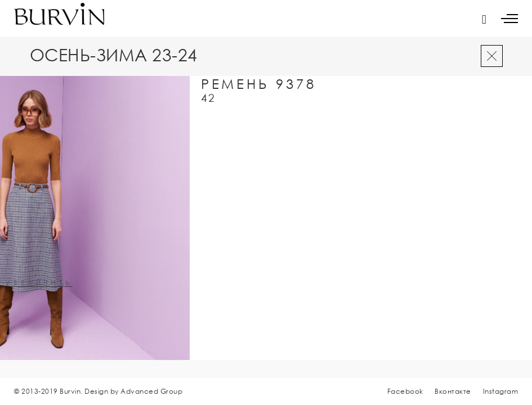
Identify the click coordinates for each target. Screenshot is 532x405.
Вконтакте (453, 391)
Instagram (501, 391)
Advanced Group (151, 391)
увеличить (39, 283)
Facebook (405, 391)
